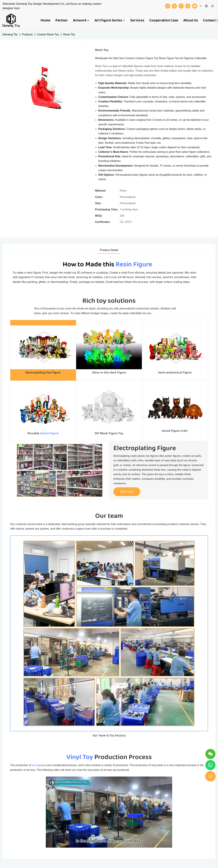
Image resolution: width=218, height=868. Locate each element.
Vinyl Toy (80, 757)
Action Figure (49, 433)
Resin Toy (69, 34)
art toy (36, 765)
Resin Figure (134, 264)
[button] (217, 20)
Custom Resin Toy (48, 34)
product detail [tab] (109, 250)
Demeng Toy (10, 34)
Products (27, 34)
